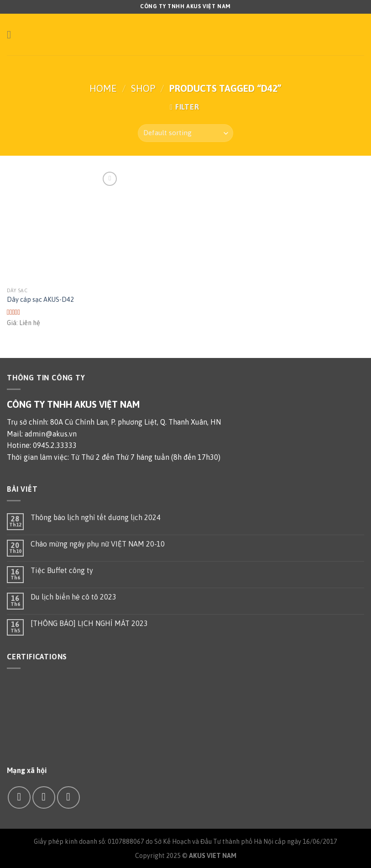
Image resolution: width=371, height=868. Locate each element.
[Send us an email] (44, 797)
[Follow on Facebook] (19, 797)
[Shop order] (185, 133)
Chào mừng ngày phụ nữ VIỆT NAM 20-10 (98, 544)
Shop (143, 88)
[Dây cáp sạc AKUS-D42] (63, 226)
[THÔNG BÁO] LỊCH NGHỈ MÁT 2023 (89, 623)
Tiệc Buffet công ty (62, 570)
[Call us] (68, 797)
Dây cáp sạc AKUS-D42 (40, 300)
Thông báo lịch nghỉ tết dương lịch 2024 (96, 517)
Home (103, 88)
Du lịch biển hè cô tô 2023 (73, 597)
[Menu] (12, 34)
